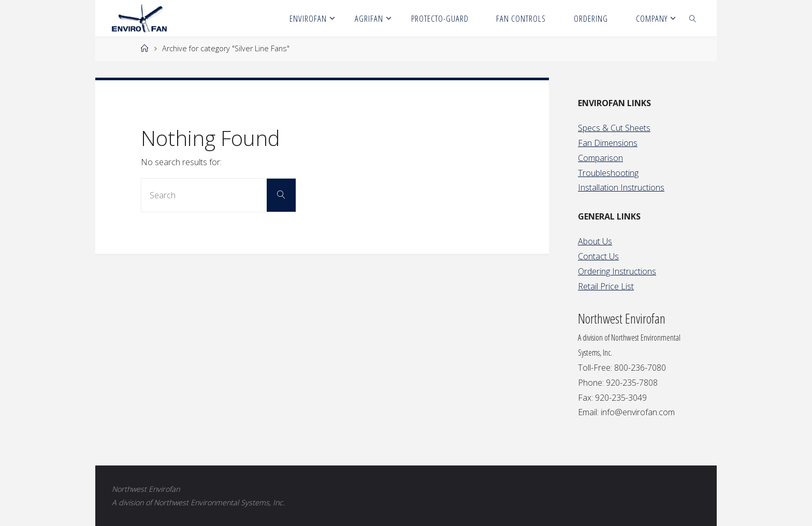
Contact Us (598, 256)
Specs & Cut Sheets (614, 128)
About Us (595, 241)
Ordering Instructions (617, 271)
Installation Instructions (621, 187)
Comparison (600, 158)
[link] (693, 18)
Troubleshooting (608, 173)
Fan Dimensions (608, 143)
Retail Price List (606, 286)
